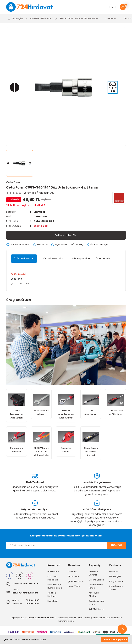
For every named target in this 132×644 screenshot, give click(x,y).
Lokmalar (39, 212)
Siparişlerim (74, 577)
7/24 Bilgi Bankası (52, 595)
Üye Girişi (73, 572)
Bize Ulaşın (53, 602)
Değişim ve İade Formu (97, 603)
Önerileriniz (103, 259)
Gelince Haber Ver (66, 235)
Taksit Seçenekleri (80, 259)
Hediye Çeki (115, 577)
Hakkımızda (53, 572)
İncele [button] (43, 639)
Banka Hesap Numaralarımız (55, 587)
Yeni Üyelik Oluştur (94, 595)
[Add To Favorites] (18, 245)
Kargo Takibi (74, 587)
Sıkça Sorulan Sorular (116, 588)
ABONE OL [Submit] (116, 546)
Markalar (114, 572)
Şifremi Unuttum (76, 582)
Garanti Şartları (96, 580)
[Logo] (32, 7)
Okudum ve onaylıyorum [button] (115, 639)
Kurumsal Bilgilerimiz (53, 579)
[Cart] (123, 7)
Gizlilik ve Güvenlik (93, 574)
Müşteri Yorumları (53, 259)
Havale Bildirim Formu (96, 587)
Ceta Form (13, 182)
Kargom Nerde (116, 582)
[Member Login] (112, 7)
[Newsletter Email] (66, 546)
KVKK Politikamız (97, 610)
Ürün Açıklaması (24, 259)
